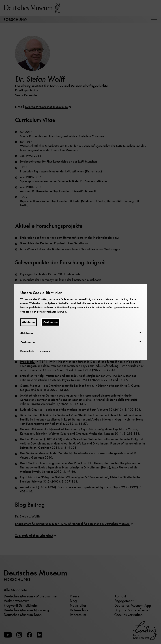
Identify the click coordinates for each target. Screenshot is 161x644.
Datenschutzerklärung (54, 312)
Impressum (45, 351)
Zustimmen (50, 322)
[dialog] (80, 322)
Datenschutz (27, 351)
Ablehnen (28, 322)
